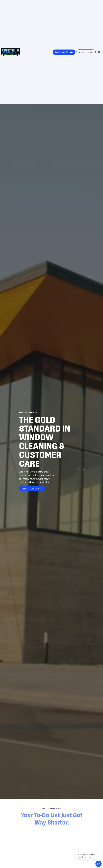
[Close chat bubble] (100, 855)
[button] (99, 52)
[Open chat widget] (98, 864)
